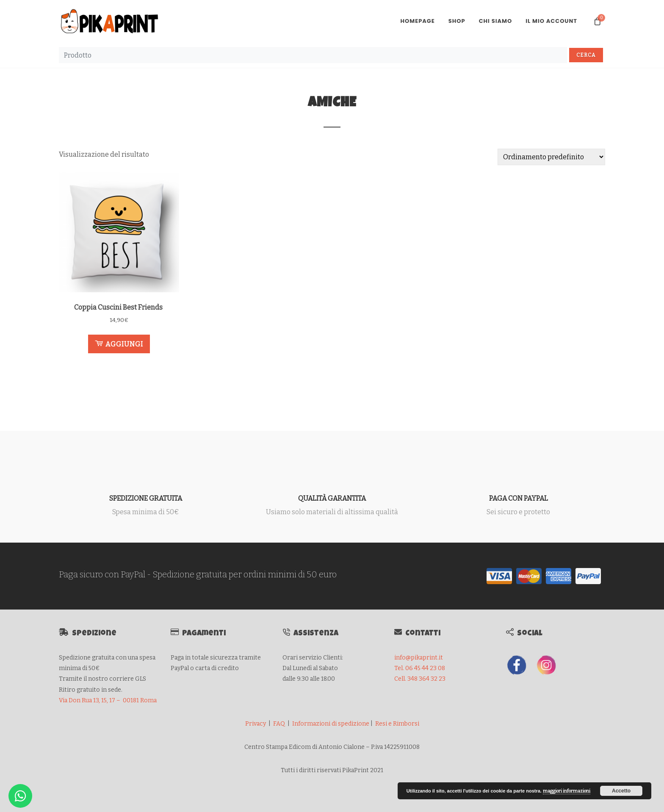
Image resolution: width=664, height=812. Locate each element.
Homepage (417, 21)
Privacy (256, 724)
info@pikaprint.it (419, 658)
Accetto (621, 791)
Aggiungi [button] (119, 344)
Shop (457, 21)
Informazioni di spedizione (331, 724)
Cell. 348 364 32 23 (420, 679)
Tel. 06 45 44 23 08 (420, 668)
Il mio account (551, 21)
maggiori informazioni (567, 791)
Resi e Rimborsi (397, 724)
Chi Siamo (496, 21)
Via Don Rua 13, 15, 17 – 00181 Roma (108, 700)
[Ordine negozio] (551, 157)
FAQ (279, 724)
